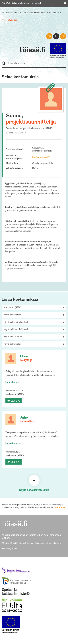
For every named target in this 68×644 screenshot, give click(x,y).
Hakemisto (40, 13)
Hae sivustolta (5, 64)
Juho (24, 418)
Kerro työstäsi (10, 20)
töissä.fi (32, 50)
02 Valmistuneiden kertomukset (21, 4)
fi (56, 36)
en (49, 36)
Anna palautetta (54, 13)
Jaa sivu (16, 401)
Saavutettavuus (27, 13)
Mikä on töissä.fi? (10, 13)
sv (63, 36)
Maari (25, 357)
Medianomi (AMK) (41, 157)
